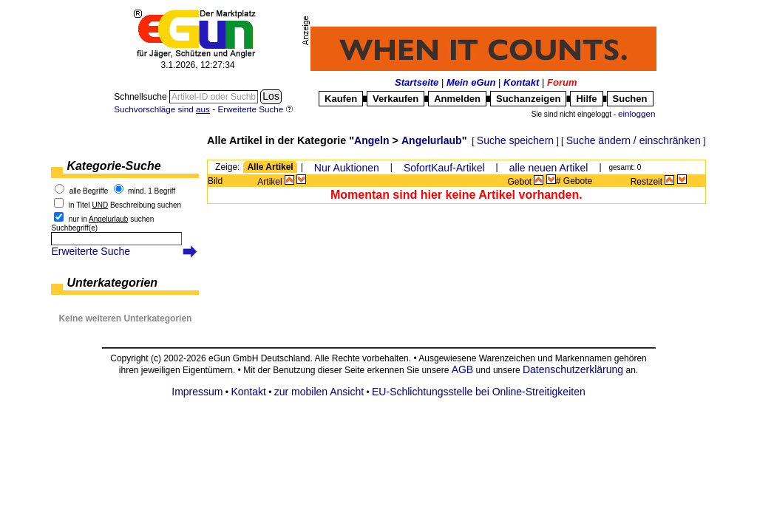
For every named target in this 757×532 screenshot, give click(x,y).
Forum (562, 82)
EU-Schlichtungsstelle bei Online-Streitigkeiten (479, 392)
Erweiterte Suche (91, 251)
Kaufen (341, 99)
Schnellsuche (142, 97)
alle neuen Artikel (549, 168)
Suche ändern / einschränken (634, 140)
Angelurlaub (432, 140)
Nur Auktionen (347, 168)
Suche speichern (515, 140)
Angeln (371, 140)
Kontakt (521, 82)
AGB (463, 369)
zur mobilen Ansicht (319, 392)
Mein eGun (471, 82)
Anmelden (457, 99)
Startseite (417, 82)
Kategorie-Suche (113, 166)
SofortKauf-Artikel (444, 168)
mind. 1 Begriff (152, 191)
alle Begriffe (89, 191)
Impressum (197, 392)
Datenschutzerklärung (573, 369)
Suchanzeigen (528, 99)
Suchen (630, 99)
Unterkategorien (112, 283)
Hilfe (586, 99)
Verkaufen (396, 99)
